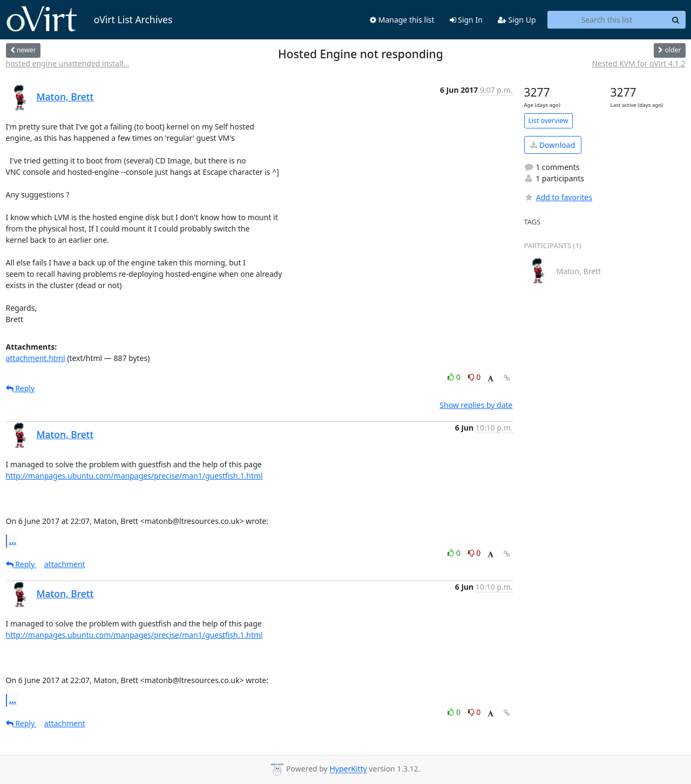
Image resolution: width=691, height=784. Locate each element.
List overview (548, 121)
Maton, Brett (65, 97)
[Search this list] (607, 20)
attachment (65, 564)
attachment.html (36, 358)
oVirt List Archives (89, 19)
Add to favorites (558, 197)
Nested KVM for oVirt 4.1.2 (638, 63)
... (13, 541)
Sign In (466, 20)
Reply (21, 388)
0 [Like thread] (455, 377)
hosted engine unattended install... (68, 63)
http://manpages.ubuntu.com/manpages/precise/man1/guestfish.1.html (134, 476)
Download (553, 145)
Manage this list (402, 20)
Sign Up (517, 20)
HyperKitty (348, 769)
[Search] (676, 20)
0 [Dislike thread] (475, 377)
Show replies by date (476, 405)
